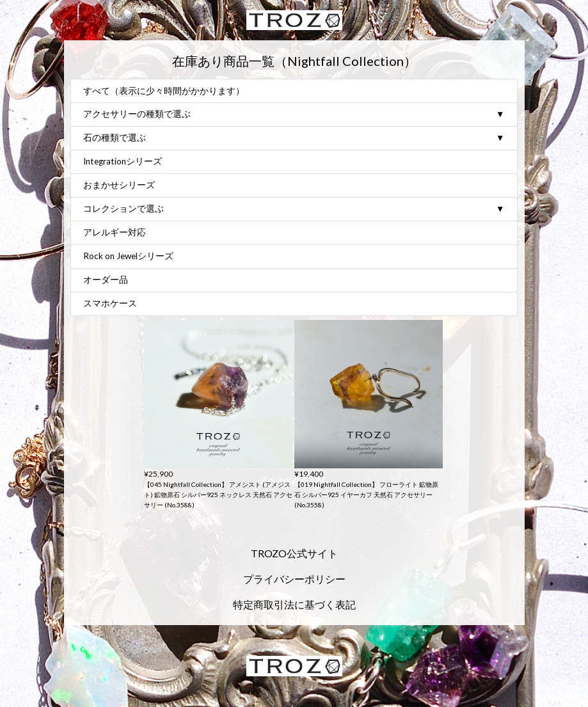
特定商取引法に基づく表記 (294, 604)
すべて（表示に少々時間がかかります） (164, 91)
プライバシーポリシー (294, 579)
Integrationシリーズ (123, 162)
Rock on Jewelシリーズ (128, 257)
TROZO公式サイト (294, 553)
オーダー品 (106, 280)
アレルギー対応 (115, 233)
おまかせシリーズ (119, 186)
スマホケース (110, 304)
